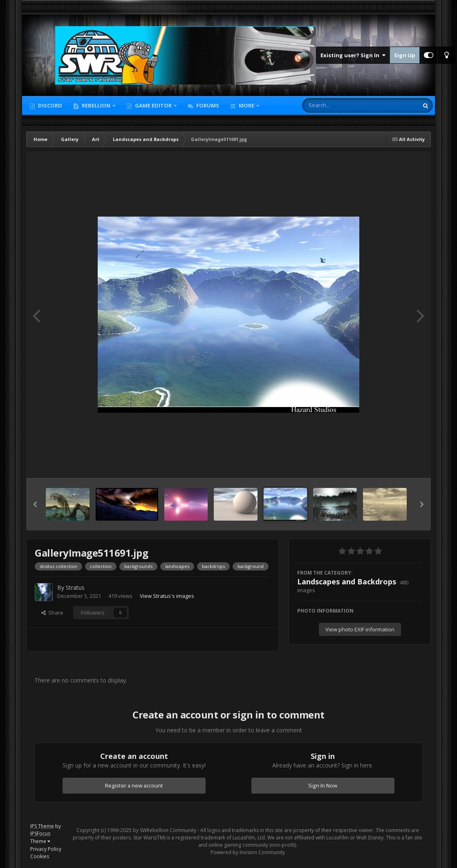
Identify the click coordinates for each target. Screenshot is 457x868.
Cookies (40, 856)
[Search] (339, 105)
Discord (49, 105)
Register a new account (134, 785)
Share (52, 613)
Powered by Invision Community (248, 852)
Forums (207, 105)
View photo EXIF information (360, 629)
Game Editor (153, 105)
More (246, 105)
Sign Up (405, 55)
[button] (35, 504)
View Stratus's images (167, 596)
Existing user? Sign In (353, 55)
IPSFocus (40, 833)
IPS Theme (42, 826)
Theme (40, 841)
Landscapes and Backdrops (347, 582)
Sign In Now (323, 785)
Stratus (75, 587)
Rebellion (96, 105)
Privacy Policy (46, 849)
